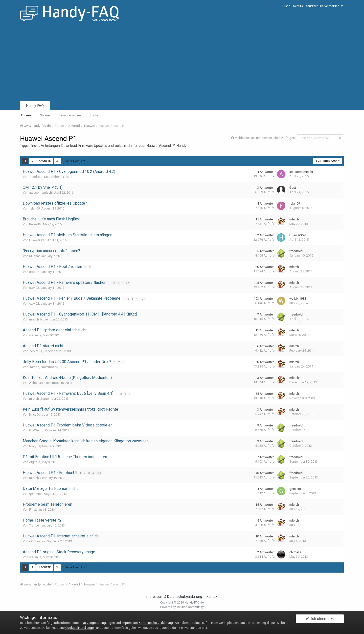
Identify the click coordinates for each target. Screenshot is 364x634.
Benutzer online (70, 115)
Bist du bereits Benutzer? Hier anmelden (313, 6)
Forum (26, 115)
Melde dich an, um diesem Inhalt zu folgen (265, 138)
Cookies (195, 623)
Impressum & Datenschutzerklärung (174, 597)
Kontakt (213, 597)
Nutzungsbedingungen (98, 623)
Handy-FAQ (35, 106)
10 (143, 299)
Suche (94, 115)
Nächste (45, 161)
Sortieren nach (328, 161)
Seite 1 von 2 (75, 161)
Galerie (45, 115)
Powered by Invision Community (182, 607)
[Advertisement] (182, 63)
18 (99, 473)
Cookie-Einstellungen (80, 628)
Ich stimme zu (320, 620)
